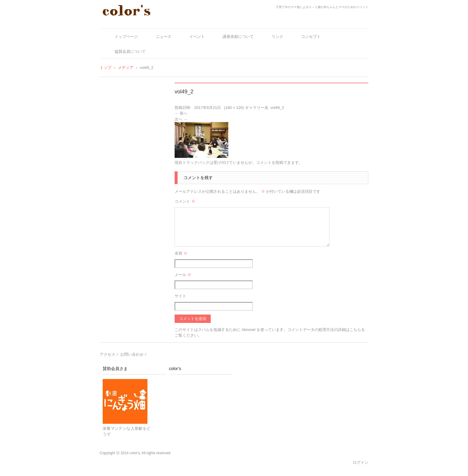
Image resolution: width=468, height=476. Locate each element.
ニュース (164, 37)
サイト (180, 296)
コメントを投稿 (270, 162)
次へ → (181, 119)
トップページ (126, 37)
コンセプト (311, 37)
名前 (181, 253)
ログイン (361, 462)
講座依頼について (238, 37)
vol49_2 (277, 108)
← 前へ (181, 113)
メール (183, 275)
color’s (175, 369)
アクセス (107, 354)
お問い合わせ (132, 354)
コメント (185, 201)
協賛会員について (130, 51)
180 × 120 (234, 108)
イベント (197, 37)
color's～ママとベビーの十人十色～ (144, 22)
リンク (277, 37)
